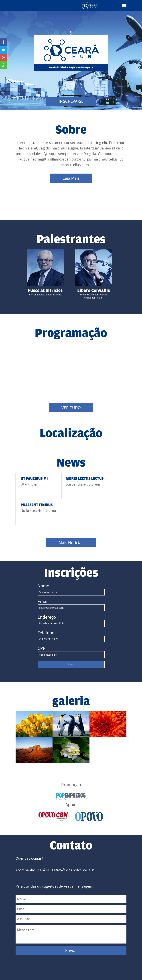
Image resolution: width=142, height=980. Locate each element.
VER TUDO (71, 409)
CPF (41, 628)
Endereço (47, 596)
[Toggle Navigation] (124, 5)
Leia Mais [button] (71, 178)
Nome (43, 565)
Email (43, 581)
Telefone (46, 612)
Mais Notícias (71, 522)
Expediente (119, 968)
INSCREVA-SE (71, 101)
